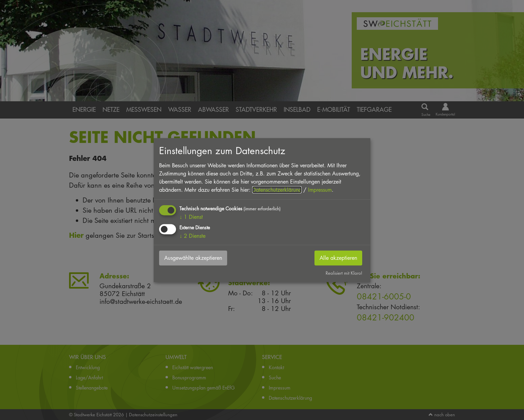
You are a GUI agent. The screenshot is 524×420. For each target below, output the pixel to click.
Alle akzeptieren (338, 258)
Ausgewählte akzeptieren (193, 258)
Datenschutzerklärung (277, 190)
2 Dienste (192, 236)
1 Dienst (191, 217)
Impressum (320, 190)
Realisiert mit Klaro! (344, 273)
